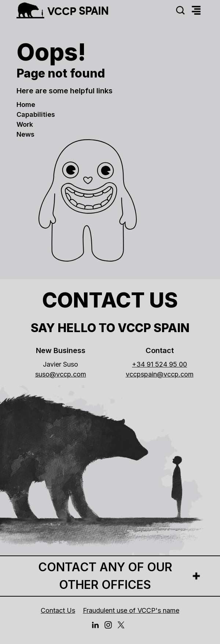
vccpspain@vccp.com (160, 374)
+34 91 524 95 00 (159, 364)
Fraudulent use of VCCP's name (131, 610)
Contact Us (58, 610)
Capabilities (36, 114)
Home (26, 105)
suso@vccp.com (61, 374)
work (25, 124)
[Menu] (196, 10)
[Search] (180, 10)
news (25, 134)
